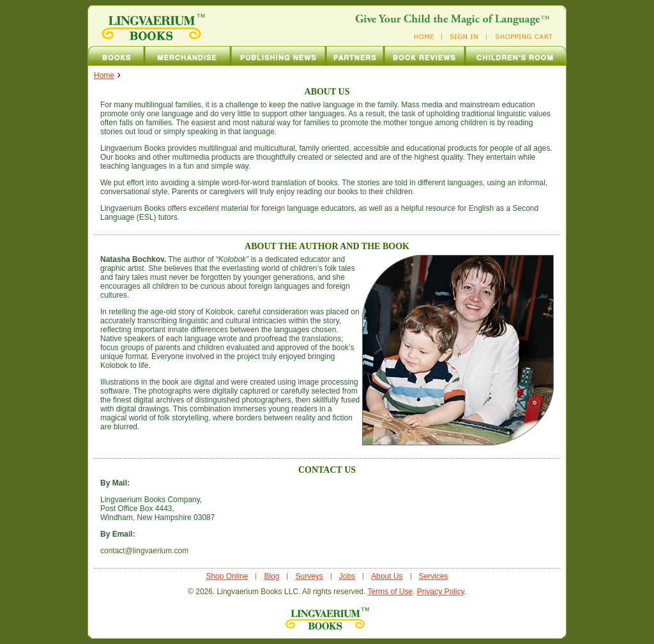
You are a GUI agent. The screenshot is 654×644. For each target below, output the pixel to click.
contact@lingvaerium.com (144, 551)
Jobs (347, 576)
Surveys (309, 576)
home (104, 75)
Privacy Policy (441, 592)
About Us (387, 576)
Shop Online (227, 576)
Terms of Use (390, 592)
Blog (271, 576)
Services (434, 576)
